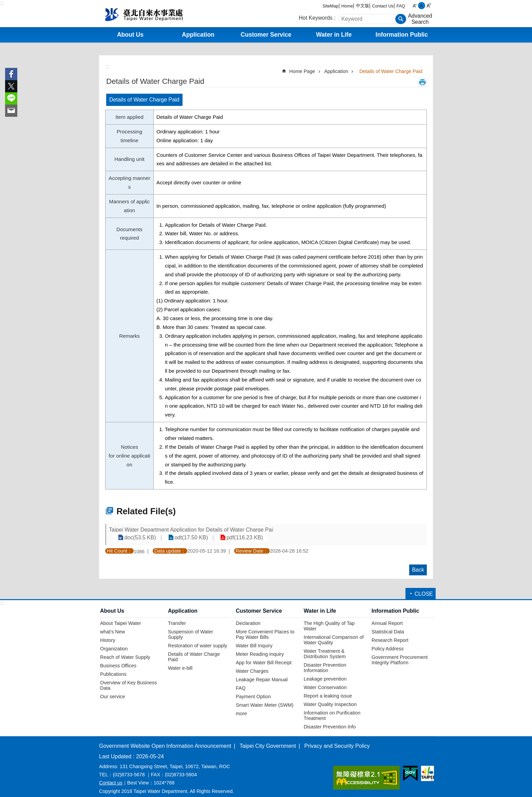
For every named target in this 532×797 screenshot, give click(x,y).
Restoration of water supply (197, 639)
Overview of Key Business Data (128, 679)
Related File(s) (146, 511)
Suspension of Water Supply (191, 628)
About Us (112, 605)
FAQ (401, 6)
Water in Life (320, 605)
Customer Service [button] (266, 35)
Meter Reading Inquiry (260, 648)
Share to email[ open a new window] (11, 111)
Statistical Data (388, 625)
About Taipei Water (121, 617)
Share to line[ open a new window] (11, 98)
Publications (113, 668)
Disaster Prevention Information (325, 661)
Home (347, 6)
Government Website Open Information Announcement (165, 739)
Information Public (395, 605)
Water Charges (252, 665)
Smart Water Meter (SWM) (265, 699)
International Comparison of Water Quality (334, 633)
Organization (114, 642)
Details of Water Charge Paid (391, 71)
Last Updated (115, 750)
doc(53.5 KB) (301, 531)
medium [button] (422, 6)
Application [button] (198, 35)
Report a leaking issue (328, 689)
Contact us (111, 777)
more (241, 707)
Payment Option (253, 690)
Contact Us (383, 6)
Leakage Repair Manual (262, 673)
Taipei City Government (268, 739)
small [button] (414, 6)
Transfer (177, 617)
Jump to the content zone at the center (4, 4)
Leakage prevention (325, 672)
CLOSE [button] (424, 588)
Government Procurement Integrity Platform (400, 653)
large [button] (429, 6)
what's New (112, 625)
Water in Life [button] (334, 35)
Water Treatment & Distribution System (325, 647)
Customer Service (259, 605)
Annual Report (387, 617)
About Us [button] (130, 35)
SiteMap (331, 6)
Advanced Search (420, 19)
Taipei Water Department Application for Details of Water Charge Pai (191, 531)
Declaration (248, 617)
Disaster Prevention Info (330, 720)
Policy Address (387, 642)
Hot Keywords (316, 18)
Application (336, 71)
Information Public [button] (402, 35)
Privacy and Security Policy (337, 739)
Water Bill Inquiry (254, 639)
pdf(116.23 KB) (396, 531)
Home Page (302, 71)
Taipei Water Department (156, 14)
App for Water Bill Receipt (264, 656)
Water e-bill (180, 662)
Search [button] (401, 19)
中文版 (363, 6)
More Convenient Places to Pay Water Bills (265, 628)
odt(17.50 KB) (348, 531)
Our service (113, 690)
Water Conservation (325, 681)
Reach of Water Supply (125, 651)
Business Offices (118, 659)
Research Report (390, 634)
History (108, 634)
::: (2, 3)
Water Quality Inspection (330, 698)
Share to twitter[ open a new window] (11, 86)
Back (418, 564)
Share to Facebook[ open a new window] (11, 74)
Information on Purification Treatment (332, 709)
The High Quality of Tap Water (329, 619)
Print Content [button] (422, 82)
